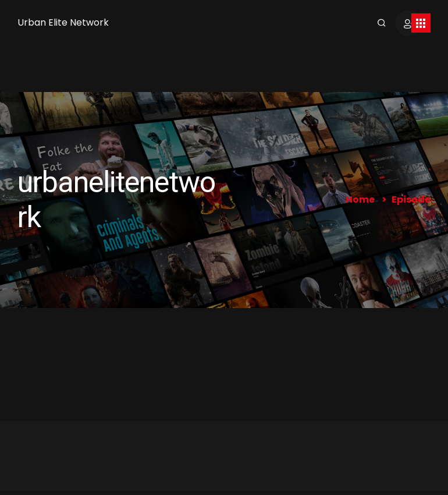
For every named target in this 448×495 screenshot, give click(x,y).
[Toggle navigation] (421, 23)
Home (360, 199)
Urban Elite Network (63, 22)
